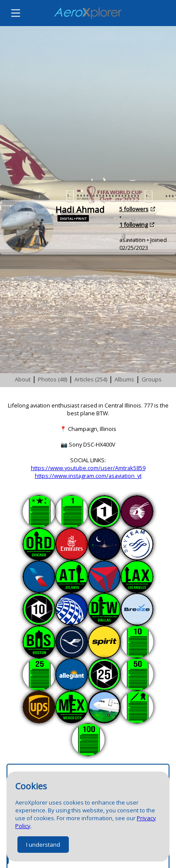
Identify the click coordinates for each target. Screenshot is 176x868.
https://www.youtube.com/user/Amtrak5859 (88, 468)
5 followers (134, 209)
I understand (43, 845)
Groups (152, 379)
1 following (134, 225)
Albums (124, 379)
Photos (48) (52, 379)
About (23, 379)
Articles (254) (91, 379)
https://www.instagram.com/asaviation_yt (88, 476)
